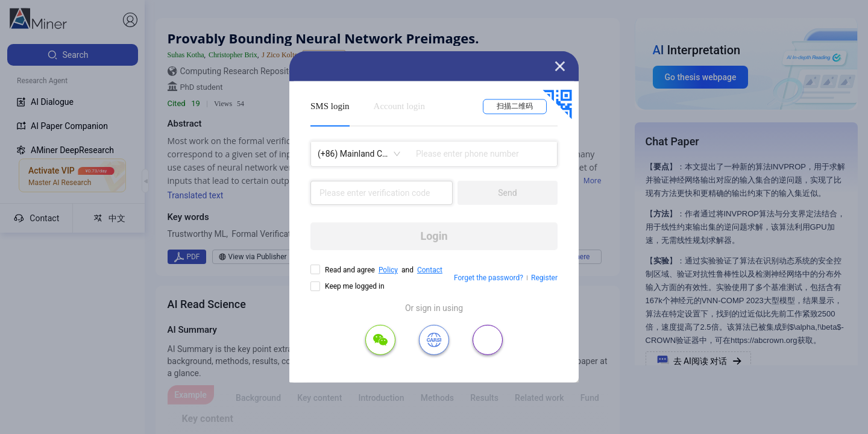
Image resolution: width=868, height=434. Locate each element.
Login (434, 236)
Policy (388, 270)
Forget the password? (489, 278)
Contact (430, 270)
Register (544, 278)
